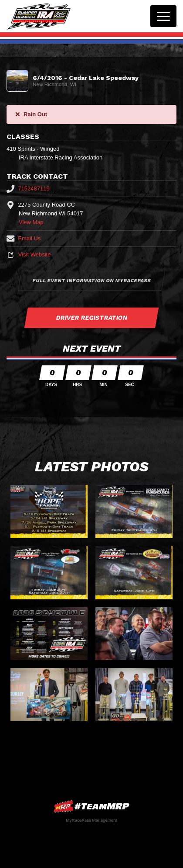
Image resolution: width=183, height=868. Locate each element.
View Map (31, 222)
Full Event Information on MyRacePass (91, 281)
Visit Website (29, 254)
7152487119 (28, 188)
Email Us (24, 238)
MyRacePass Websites (91, 806)
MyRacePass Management (91, 820)
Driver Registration (91, 318)
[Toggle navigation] (163, 16)
